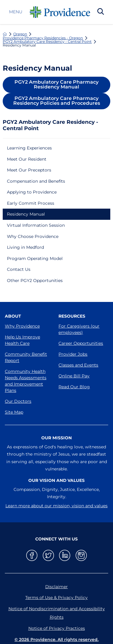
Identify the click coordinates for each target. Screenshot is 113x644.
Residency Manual (26, 214)
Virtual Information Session (36, 225)
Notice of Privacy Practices (57, 628)
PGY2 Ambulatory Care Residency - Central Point (47, 42)
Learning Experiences (29, 148)
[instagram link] (81, 555)
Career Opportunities (81, 343)
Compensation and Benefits (36, 181)
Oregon (20, 34)
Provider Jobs (73, 354)
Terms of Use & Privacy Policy (56, 598)
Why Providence (22, 326)
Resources (72, 316)
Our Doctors (18, 401)
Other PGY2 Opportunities (35, 280)
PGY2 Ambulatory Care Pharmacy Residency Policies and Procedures (57, 101)
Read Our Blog (74, 387)
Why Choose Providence (33, 236)
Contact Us (19, 269)
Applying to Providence (32, 192)
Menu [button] (16, 12)
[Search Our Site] (101, 12)
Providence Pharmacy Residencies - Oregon (43, 38)
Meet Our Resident (27, 159)
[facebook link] (32, 555)
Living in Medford (25, 247)
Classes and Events (78, 365)
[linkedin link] (65, 555)
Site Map (14, 412)
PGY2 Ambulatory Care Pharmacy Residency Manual (56, 84)
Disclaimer (56, 587)
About (13, 316)
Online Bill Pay (74, 376)
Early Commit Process (31, 203)
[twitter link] (48, 555)
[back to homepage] (5, 34)
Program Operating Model (35, 258)
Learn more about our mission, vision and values (56, 506)
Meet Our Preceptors (29, 170)
